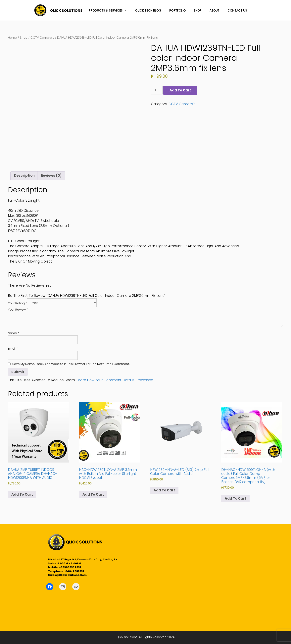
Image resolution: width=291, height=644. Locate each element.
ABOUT (215, 10)
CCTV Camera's (42, 38)
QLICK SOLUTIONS (66, 10)
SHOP (198, 10)
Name (14, 333)
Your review (18, 309)
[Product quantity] (157, 90)
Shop (24, 38)
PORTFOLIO (177, 10)
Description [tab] (24, 175)
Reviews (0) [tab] (51, 175)
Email (13, 348)
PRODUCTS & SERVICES (110, 11)
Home (12, 38)
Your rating (17, 303)
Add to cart (180, 90)
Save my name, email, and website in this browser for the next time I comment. (71, 364)
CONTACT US (237, 10)
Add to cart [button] (22, 494)
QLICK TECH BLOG (148, 10)
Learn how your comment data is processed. (115, 380)
